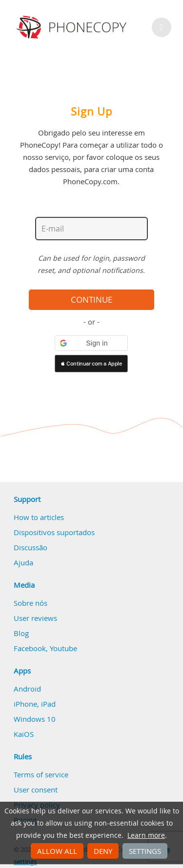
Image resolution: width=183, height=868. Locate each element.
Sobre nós (30, 603)
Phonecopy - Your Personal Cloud (73, 27)
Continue (91, 300)
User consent (36, 790)
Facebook (30, 648)
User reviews (35, 618)
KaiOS (24, 734)
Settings (145, 851)
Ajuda (23, 562)
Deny (103, 851)
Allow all (57, 851)
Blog (21, 633)
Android (27, 689)
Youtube (63, 648)
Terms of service (41, 774)
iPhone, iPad (35, 704)
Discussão (30, 547)
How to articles (39, 517)
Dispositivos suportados (54, 532)
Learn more (146, 835)
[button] (91, 343)
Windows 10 (35, 719)
